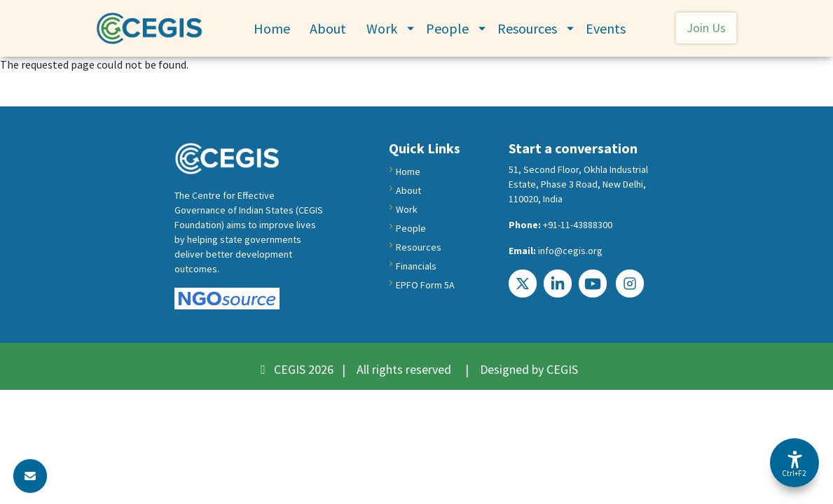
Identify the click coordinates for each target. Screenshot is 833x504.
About (328, 28)
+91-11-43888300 (578, 225)
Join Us (706, 28)
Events (606, 28)
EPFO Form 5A (425, 285)
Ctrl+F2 (794, 473)
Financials (416, 266)
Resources (527, 28)
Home (272, 28)
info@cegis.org (570, 251)
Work (382, 28)
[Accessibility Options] (794, 463)
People (447, 28)
